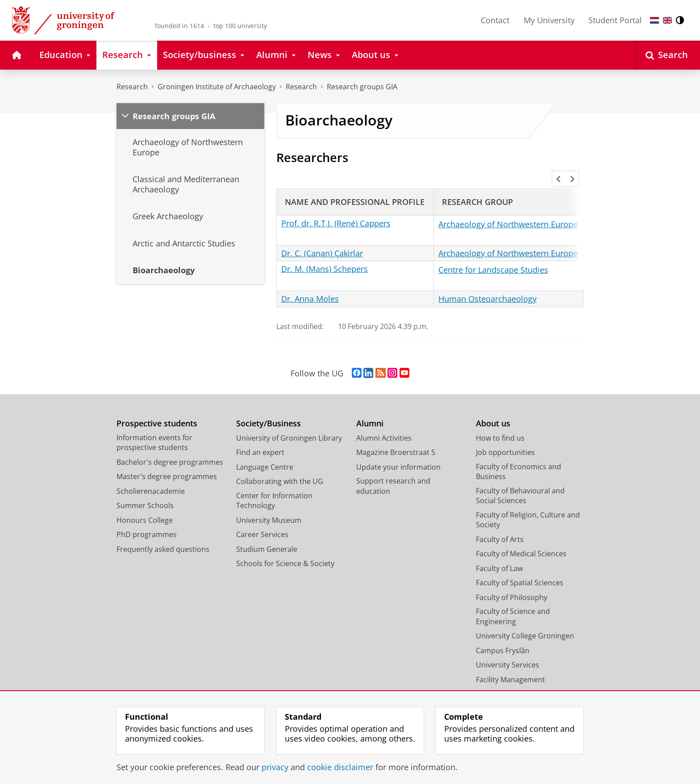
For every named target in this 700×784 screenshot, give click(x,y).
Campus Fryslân (503, 638)
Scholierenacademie (151, 479)
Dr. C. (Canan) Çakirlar (322, 241)
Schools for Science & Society (285, 551)
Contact (495, 20)
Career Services (262, 522)
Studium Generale (267, 537)
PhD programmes (147, 522)
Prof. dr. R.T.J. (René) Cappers (336, 211)
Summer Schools (145, 493)
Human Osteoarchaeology (487, 287)
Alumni (370, 411)
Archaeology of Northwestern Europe (508, 212)
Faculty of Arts (500, 527)
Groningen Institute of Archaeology (217, 87)
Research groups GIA (362, 87)
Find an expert (260, 440)
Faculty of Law (499, 556)
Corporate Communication (521, 682)
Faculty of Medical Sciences (521, 542)
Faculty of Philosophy (512, 585)
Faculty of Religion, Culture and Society (528, 508)
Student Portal (615, 20)
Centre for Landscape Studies (493, 258)
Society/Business (269, 411)
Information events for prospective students (154, 431)
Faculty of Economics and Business (519, 460)
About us (493, 411)
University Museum (269, 508)
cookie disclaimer (340, 767)
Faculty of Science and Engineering (513, 604)
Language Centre (265, 455)
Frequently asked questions (163, 537)
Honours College (145, 508)
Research (132, 87)
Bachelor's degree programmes (170, 450)
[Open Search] (667, 55)
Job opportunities (505, 440)
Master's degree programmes (167, 464)
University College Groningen (525, 624)
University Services (508, 653)
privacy (275, 767)
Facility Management (510, 667)
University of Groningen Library (289, 426)
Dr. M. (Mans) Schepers (325, 257)
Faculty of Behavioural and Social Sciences (520, 484)
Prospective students (157, 411)
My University (549, 20)
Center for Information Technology (274, 489)
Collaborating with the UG (280, 469)
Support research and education (393, 474)
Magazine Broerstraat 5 (396, 440)
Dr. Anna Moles (310, 287)
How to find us (500, 426)
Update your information (398, 455)
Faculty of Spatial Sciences (520, 571)
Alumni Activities (384, 426)
